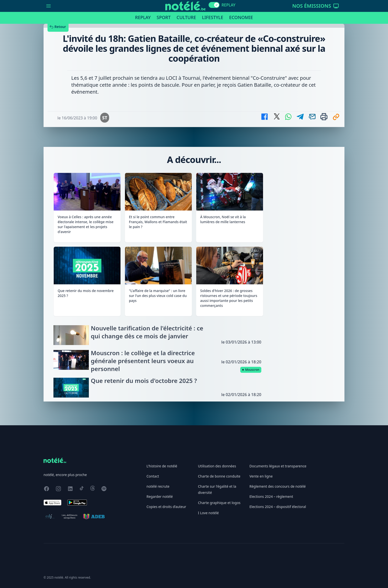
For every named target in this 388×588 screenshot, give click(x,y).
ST (105, 118)
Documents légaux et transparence (278, 466)
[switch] (214, 5)
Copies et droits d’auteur (166, 507)
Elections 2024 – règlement (271, 496)
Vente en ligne (261, 476)
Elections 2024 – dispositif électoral (278, 507)
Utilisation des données (217, 466)
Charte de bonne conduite (219, 476)
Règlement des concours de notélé (278, 486)
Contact (153, 476)
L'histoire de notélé (162, 466)
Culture (186, 17)
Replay (143, 17)
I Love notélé (208, 513)
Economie (241, 17)
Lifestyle (213, 17)
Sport (164, 17)
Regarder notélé (160, 496)
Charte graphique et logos (219, 503)
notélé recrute (158, 486)
